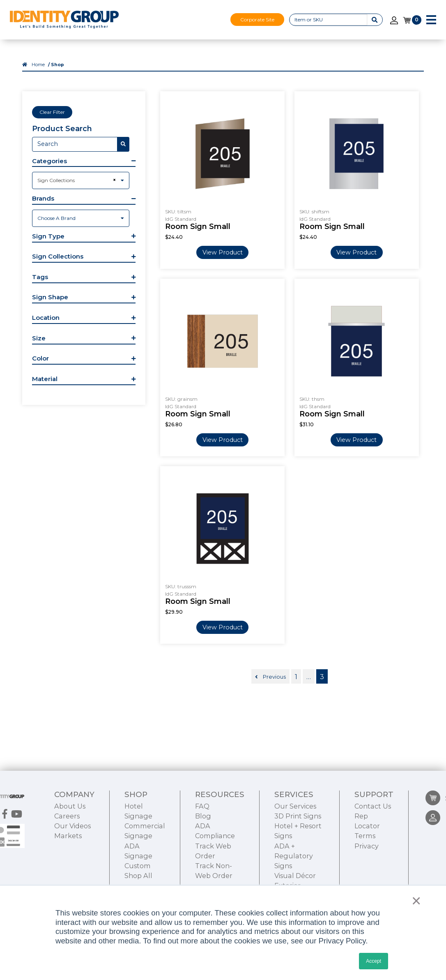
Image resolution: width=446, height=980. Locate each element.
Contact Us (373, 806)
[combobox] (80, 180)
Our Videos (72, 826)
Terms (365, 836)
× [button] (414, 901)
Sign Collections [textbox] (56, 180)
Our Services (295, 806)
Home (38, 65)
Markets (68, 836)
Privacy (367, 846)
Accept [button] (374, 961)
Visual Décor (295, 876)
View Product (223, 252)
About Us (70, 806)
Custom (138, 866)
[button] (84, 162)
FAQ (202, 806)
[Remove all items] (113, 180)
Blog (203, 816)
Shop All (138, 876)
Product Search (62, 129)
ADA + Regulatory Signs (294, 856)
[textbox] (80, 218)
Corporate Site (257, 20)
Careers (67, 816)
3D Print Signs (298, 816)
